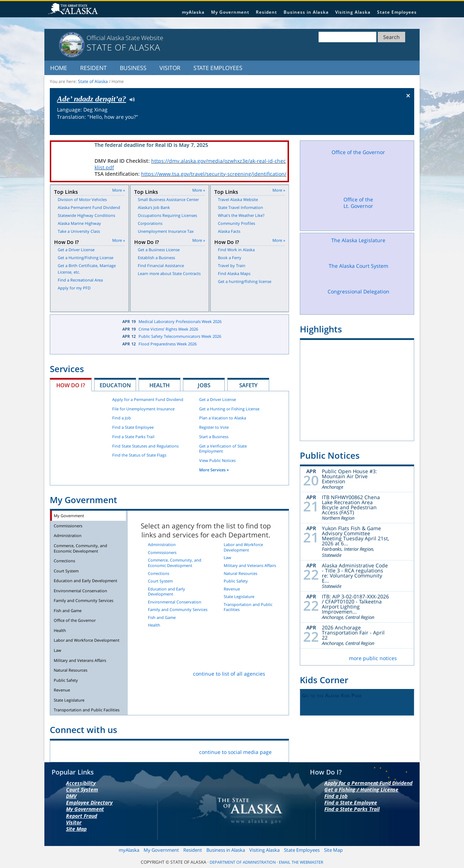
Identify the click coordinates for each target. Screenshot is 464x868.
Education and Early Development (86, 581)
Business (133, 68)
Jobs (204, 385)
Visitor (170, 68)
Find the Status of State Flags (139, 455)
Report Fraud (82, 816)
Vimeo (112, 751)
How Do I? (71, 385)
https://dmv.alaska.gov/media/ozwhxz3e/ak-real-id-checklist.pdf (190, 164)
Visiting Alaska (353, 12)
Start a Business (214, 437)
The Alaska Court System (358, 273)
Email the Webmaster (301, 862)
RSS (146, 751)
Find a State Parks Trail (133, 437)
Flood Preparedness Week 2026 (168, 344)
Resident (266, 12)
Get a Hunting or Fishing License (229, 409)
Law (58, 650)
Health (159, 385)
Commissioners (68, 526)
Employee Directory (89, 802)
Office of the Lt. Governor (358, 212)
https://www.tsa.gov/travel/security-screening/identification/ (214, 174)
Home (59, 68)
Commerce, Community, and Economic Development (80, 548)
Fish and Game (68, 610)
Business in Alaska (306, 12)
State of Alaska (74, 9)
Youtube (129, 751)
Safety (248, 385)
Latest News (81, 334)
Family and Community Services (84, 600)
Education (115, 385)
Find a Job (122, 418)
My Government (230, 12)
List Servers (163, 751)
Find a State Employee (133, 427)
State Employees (397, 12)
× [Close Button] (408, 95)
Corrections (64, 561)
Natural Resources (71, 670)
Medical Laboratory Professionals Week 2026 (180, 321)
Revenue (62, 690)
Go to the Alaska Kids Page (332, 695)
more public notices (373, 658)
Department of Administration (243, 862)
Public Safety (66, 680)
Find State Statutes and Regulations (145, 446)
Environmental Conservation (80, 591)
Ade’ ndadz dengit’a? (91, 99)
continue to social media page (235, 752)
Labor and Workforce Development (87, 640)
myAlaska (193, 12)
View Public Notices (217, 460)
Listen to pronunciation (130, 99)
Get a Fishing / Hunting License (361, 790)
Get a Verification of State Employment (223, 449)
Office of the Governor (75, 620)
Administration (68, 535)
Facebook (61, 751)
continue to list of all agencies (229, 674)
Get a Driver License (218, 399)
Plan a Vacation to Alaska (223, 418)
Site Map (76, 829)
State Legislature (69, 700)
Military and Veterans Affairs (80, 660)
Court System (66, 571)
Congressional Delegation (358, 299)
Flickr (95, 751)
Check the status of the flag (392, 128)
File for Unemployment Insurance (143, 409)
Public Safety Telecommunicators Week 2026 (180, 336)
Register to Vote (214, 427)
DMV (71, 796)
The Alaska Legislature (358, 247)
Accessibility (81, 783)
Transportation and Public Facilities (87, 710)
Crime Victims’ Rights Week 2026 (168, 329)
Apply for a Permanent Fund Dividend (148, 399)
